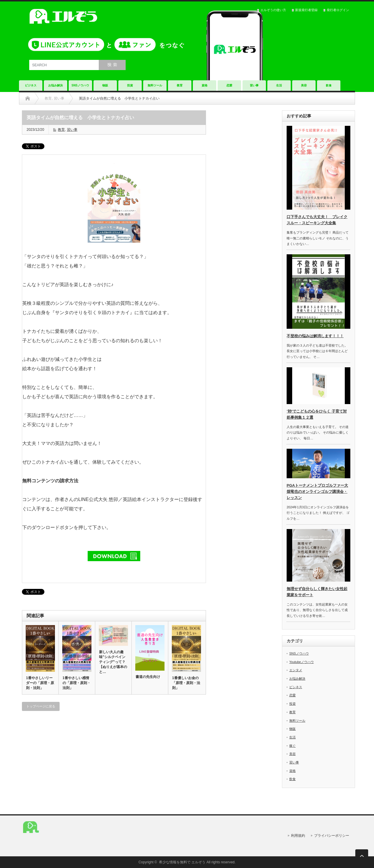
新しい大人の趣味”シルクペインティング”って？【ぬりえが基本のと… (113, 662)
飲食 (329, 85)
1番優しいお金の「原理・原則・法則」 (186, 683)
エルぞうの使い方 (273, 10)
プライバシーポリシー (332, 836)
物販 (105, 85)
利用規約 (298, 836)
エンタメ (296, 670)
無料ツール (155, 85)
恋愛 (229, 85)
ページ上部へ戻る (362, 856)
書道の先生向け (148, 677)
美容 (304, 85)
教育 (180, 85)
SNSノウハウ (80, 85)
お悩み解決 (56, 85)
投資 (130, 85)
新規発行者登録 (306, 10)
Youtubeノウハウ (302, 662)
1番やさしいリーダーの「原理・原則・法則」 (40, 683)
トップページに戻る (41, 706)
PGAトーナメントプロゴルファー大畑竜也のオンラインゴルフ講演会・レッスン (317, 492)
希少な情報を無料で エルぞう (182, 862)
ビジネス (31, 85)
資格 (205, 85)
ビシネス (296, 687)
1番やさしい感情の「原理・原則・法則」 (77, 683)
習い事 (254, 85)
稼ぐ (292, 746)
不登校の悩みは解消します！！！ (315, 336)
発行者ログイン (338, 10)
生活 (279, 85)
